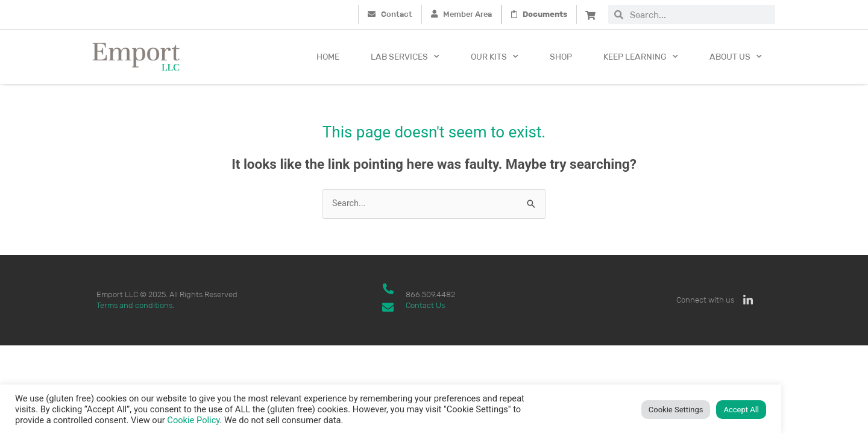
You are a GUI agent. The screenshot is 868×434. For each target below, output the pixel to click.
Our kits (495, 57)
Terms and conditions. (135, 306)
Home (328, 57)
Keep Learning (641, 57)
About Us (736, 57)
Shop (561, 57)
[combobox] (699, 14)
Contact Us (425, 306)
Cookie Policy (193, 420)
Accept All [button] (741, 410)
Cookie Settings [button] (676, 410)
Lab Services (405, 57)
